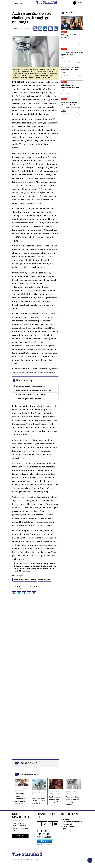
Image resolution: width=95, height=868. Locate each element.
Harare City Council (44, 580)
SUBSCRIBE (20, 836)
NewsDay (66, 819)
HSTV (64, 829)
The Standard (67, 824)
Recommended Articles (28, 774)
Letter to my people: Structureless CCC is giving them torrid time (21, 799)
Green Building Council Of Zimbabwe (25, 580)
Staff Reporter (67, 44)
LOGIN (81, 3)
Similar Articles (28, 763)
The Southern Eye (69, 827)
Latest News (70, 12)
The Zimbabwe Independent (72, 822)
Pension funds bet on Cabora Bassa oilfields (30, 395)
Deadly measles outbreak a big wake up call (55, 799)
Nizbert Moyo (67, 94)
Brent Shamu (66, 114)
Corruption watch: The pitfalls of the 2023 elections (39, 801)
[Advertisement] (35, 679)
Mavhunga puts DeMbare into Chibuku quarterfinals (33, 390)
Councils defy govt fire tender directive (29, 399)
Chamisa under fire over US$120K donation (31, 386)
